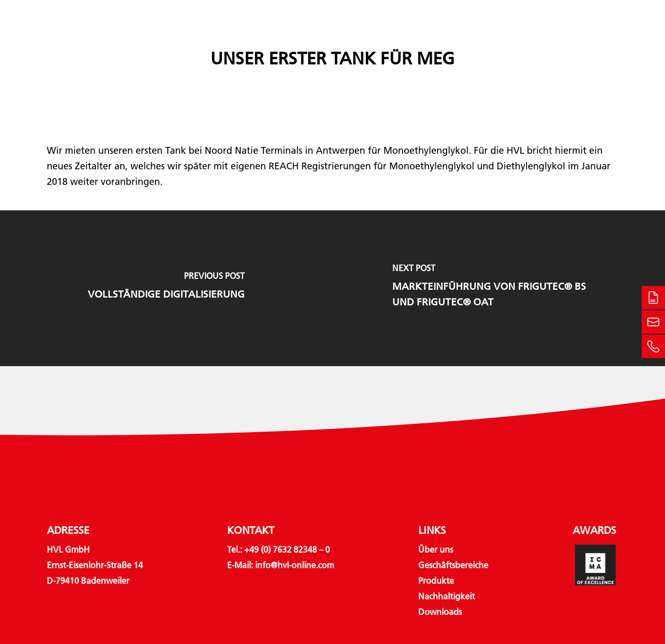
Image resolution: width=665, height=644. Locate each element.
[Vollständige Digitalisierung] (166, 288)
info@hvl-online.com (295, 565)
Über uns (171, 37)
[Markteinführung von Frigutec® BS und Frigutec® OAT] (499, 288)
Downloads (494, 37)
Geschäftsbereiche (247, 37)
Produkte (337, 37)
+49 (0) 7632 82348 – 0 (287, 550)
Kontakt (553, 37)
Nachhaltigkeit (418, 37)
